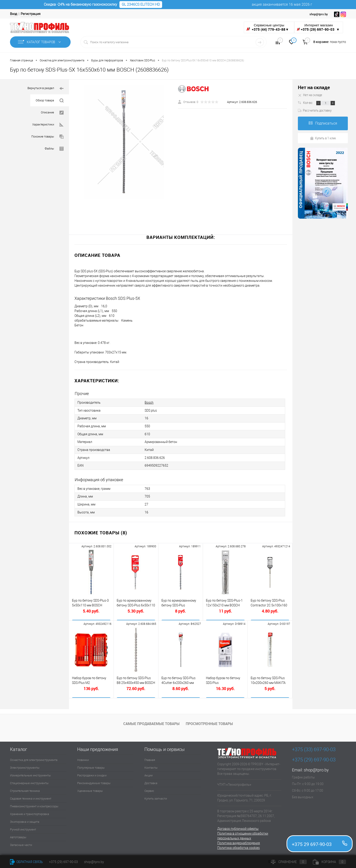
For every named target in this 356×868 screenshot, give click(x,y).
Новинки (83, 758)
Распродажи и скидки (92, 774)
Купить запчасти (156, 797)
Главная (150, 758)
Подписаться (323, 123)
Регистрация (31, 14)
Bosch (149, 403)
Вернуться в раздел (46, 89)
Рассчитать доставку (315, 110)
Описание (52, 113)
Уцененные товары (90, 789)
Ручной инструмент (23, 828)
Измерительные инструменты (30, 774)
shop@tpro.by (316, 768)
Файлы (54, 149)
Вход (14, 14)
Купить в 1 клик (323, 138)
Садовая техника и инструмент (31, 797)
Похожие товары (47, 137)
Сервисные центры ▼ (268, 27)
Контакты (151, 766)
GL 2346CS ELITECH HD (141, 4)
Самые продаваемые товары (151, 722)
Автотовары (18, 835)
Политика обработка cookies (239, 846)
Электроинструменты (25, 766)
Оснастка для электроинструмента (34, 758)
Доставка (151, 781)
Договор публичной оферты (238, 827)
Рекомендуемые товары (94, 781)
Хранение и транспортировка (30, 812)
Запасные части (21, 843)
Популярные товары (91, 766)
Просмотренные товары (209, 722)
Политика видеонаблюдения (239, 841)
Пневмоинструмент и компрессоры (34, 804)
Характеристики (48, 125)
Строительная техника (25, 789)
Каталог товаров (40, 42)
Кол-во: (308, 103)
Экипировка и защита (25, 820)
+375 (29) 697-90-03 (63, 862)
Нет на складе (314, 87)
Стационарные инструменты (29, 781)
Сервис (149, 789)
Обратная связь (26, 862)
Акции (148, 774)
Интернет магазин (319, 27)
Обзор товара (50, 101)
